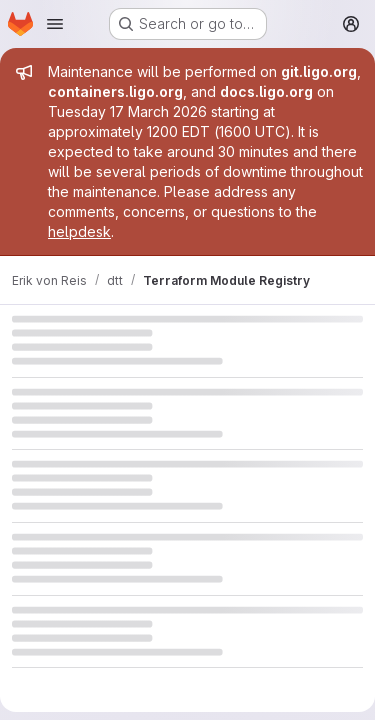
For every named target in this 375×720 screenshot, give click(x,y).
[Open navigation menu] (55, 24)
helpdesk (79, 231)
